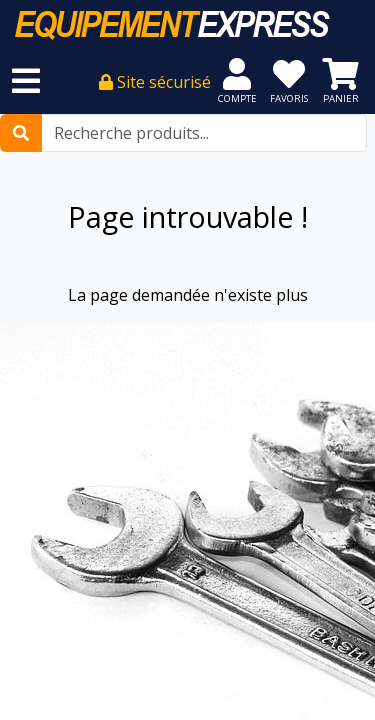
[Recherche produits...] (204, 133)
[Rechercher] (21, 133)
